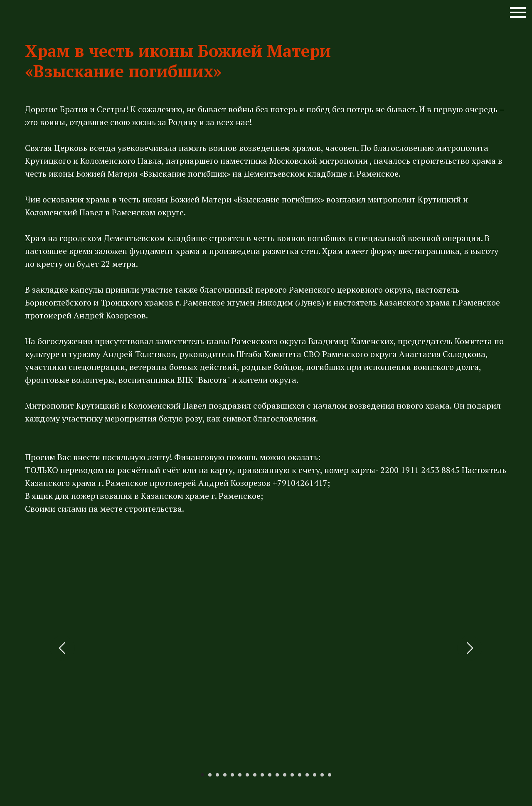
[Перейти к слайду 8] (255, 775)
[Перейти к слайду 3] (217, 775)
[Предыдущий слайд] (62, 648)
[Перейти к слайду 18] (330, 775)
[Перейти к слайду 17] (322, 775)
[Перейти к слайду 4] (225, 775)
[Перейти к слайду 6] (240, 775)
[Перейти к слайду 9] (262, 775)
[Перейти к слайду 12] (285, 775)
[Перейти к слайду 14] (300, 775)
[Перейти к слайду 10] (270, 775)
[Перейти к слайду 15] (307, 775)
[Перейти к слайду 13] (292, 775)
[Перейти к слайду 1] (202, 775)
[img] (33, 17)
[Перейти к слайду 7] (247, 775)
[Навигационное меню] (518, 12)
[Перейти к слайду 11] (277, 775)
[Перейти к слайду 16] (315, 775)
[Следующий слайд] (470, 648)
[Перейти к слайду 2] (210, 775)
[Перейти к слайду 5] (232, 775)
